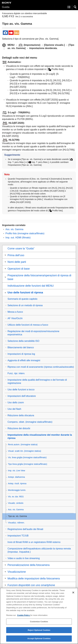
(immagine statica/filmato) (25, 233)
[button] (75, 7)
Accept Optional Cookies (39, 640)
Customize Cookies (39, 623)
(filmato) (18, 238)
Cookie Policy (24, 617)
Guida (6, 7)
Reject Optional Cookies (39, 632)
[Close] (73, 594)
